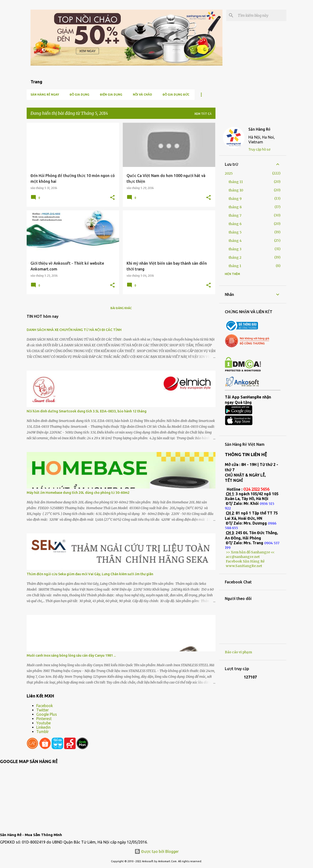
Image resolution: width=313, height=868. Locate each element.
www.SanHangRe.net (244, 566)
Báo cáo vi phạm (238, 652)
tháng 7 (235, 215)
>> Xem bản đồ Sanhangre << (250, 552)
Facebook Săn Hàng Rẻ (245, 561)
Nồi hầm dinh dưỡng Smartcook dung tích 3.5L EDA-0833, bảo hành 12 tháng (87, 411)
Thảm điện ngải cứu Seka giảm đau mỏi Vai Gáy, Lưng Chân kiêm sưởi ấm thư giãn (90, 574)
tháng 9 (235, 199)
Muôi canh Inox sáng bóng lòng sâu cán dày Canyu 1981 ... (71, 655)
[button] (112, 198)
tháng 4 (235, 241)
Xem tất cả (203, 114)
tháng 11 (236, 182)
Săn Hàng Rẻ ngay (45, 95)
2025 (229, 173)
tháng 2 (235, 257)
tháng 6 (235, 224)
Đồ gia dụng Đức (176, 95)
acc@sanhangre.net (243, 557)
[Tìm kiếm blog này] (261, 15)
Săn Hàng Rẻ (259, 129)
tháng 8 (235, 207)
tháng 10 (236, 190)
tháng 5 (235, 232)
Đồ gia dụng (80, 95)
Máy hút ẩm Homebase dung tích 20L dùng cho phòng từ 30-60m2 (78, 493)
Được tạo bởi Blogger (157, 851)
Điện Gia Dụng (111, 95)
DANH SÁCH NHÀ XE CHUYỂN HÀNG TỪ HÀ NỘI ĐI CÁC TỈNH (74, 330)
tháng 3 (235, 249)
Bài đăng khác (121, 308)
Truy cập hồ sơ (259, 149)
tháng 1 (235, 266)
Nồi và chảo (142, 95)
